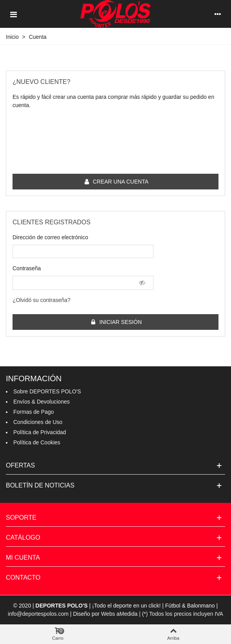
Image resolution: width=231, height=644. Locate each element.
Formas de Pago (34, 412)
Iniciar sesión (116, 322)
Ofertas (20, 465)
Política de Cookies (37, 442)
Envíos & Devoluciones (42, 402)
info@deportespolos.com (38, 614)
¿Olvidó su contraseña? (42, 300)
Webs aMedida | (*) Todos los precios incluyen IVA (162, 614)
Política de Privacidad (40, 432)
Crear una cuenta (116, 182)
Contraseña (27, 268)
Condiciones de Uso (38, 422)
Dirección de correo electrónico (50, 237)
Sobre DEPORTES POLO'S (47, 391)
